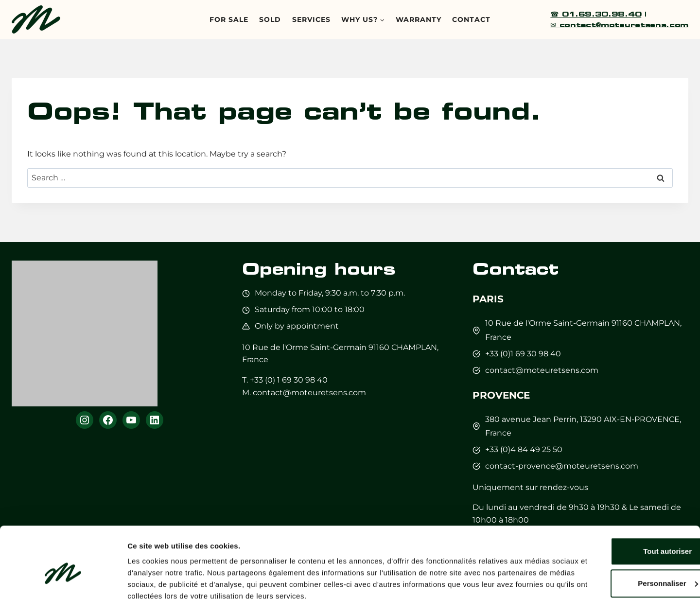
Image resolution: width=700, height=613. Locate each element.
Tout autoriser (619, 522)
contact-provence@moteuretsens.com (562, 466)
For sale (229, 19)
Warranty (419, 19)
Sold (270, 19)
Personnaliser (619, 554)
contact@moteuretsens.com (309, 393)
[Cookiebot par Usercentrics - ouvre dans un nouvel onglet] (63, 594)
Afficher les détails (160, 594)
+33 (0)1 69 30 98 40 (523, 354)
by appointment (307, 326)
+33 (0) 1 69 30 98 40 (289, 380)
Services (311, 19)
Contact (471, 19)
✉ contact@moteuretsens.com (619, 25)
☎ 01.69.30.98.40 (596, 14)
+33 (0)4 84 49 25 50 (524, 449)
